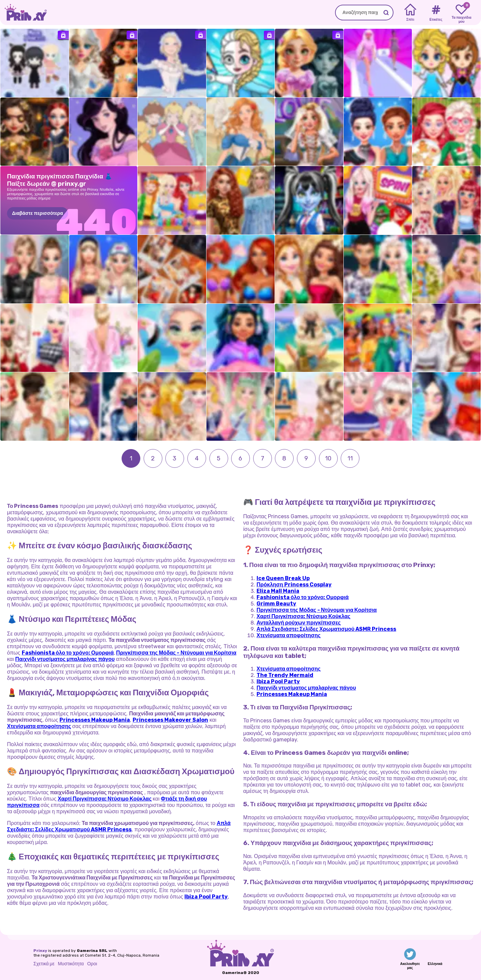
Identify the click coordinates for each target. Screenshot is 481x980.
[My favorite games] (461, 13)
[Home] (410, 13)
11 (350, 458)
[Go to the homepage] (23, 13)
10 (328, 458)
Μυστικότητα (71, 964)
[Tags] (436, 13)
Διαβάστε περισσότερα (38, 213)
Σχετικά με (44, 964)
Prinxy (40, 951)
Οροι (92, 964)
